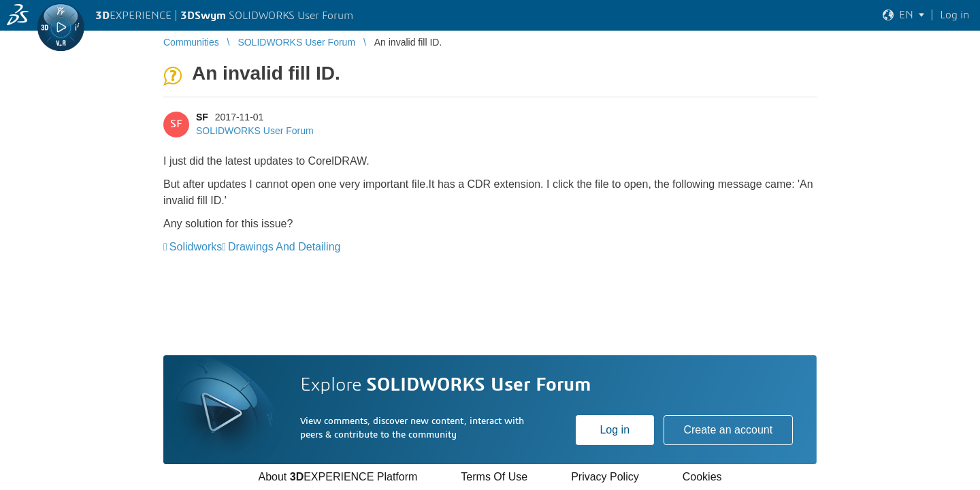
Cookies (702, 477)
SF (202, 117)
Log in (615, 430)
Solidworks (196, 247)
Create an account (728, 430)
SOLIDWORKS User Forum (255, 131)
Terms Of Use (494, 477)
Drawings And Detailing (284, 247)
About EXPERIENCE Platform (338, 477)
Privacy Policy (605, 477)
